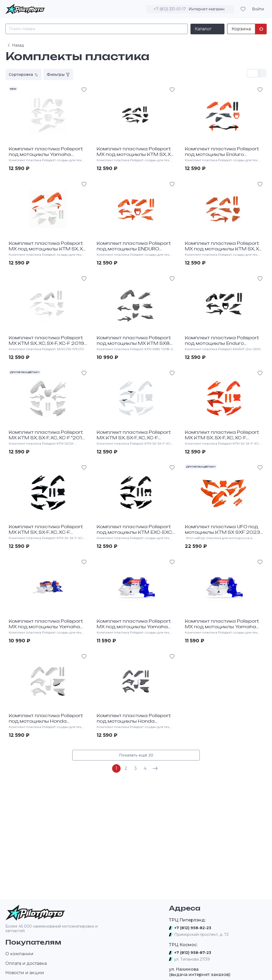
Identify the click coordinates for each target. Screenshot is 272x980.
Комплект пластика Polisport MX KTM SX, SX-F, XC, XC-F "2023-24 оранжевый (222, 438)
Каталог (203, 29)
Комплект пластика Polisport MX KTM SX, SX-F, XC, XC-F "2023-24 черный (46, 532)
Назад (15, 45)
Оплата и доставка (26, 963)
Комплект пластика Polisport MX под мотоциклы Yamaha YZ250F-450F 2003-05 (134, 627)
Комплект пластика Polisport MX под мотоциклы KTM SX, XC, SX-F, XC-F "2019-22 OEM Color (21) (48, 251)
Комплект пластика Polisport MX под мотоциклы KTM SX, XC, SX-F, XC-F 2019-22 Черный (136, 154)
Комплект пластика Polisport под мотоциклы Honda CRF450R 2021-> (134, 721)
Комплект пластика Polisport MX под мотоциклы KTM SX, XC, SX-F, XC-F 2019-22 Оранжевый (224, 249)
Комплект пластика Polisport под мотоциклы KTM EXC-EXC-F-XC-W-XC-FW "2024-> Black (135, 532)
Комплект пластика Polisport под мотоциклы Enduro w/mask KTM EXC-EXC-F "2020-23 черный (224, 346)
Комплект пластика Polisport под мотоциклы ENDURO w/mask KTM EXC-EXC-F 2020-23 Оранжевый (135, 251)
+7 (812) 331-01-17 (170, 9)
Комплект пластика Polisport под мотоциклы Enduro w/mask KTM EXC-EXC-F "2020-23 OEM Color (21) (224, 157)
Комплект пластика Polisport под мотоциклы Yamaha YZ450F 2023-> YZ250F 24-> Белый (46, 157)
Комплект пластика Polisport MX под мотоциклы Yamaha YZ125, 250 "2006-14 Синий (222, 627)
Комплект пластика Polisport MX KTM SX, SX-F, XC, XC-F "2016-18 (48, 438)
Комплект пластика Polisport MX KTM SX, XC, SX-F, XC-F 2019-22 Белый (47, 343)
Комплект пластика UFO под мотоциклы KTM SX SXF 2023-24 (223, 532)
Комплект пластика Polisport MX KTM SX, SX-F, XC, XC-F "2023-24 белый (134, 438)
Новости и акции (25, 973)
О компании (19, 954)
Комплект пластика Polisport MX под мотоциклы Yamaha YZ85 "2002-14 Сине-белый (46, 627)
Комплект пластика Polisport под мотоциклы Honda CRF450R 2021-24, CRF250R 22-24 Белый (46, 724)
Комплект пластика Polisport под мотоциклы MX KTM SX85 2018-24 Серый (135, 343)
